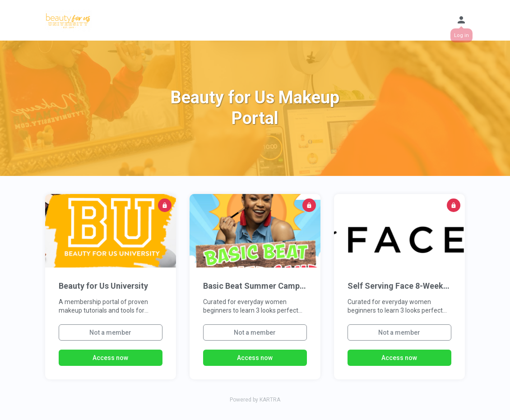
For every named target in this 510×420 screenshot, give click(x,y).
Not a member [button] (110, 332)
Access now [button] (110, 358)
